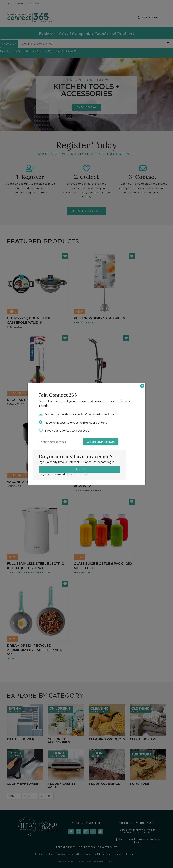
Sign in (80, 469)
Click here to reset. (78, 474)
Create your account (101, 442)
